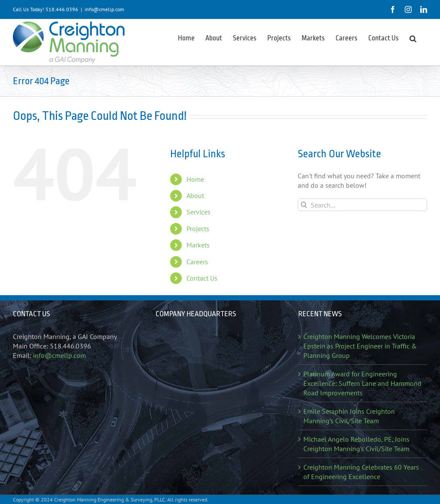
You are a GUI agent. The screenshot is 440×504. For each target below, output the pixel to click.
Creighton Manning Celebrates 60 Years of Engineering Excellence (361, 472)
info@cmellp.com (104, 9)
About (195, 195)
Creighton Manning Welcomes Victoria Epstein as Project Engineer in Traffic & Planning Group (360, 346)
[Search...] (362, 205)
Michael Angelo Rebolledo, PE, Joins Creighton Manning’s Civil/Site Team (356, 444)
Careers (197, 262)
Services (199, 212)
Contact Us (202, 278)
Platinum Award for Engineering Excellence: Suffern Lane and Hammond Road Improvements (362, 383)
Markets (198, 245)
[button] (413, 38)
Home (195, 179)
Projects (198, 229)
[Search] (304, 205)
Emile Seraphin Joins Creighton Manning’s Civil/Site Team (349, 416)
